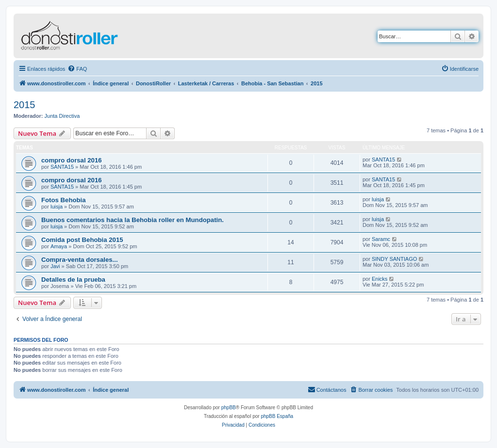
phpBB (229, 408)
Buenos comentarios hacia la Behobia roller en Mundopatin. (133, 220)
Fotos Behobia (64, 200)
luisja (57, 207)
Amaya (59, 246)
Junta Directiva (62, 116)
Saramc (381, 239)
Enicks (380, 279)
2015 (25, 105)
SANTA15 (62, 167)
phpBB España (277, 416)
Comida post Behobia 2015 (82, 240)
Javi (55, 266)
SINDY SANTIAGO (394, 259)
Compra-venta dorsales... (80, 260)
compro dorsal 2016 (72, 160)
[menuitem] (77, 69)
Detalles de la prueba (73, 280)
